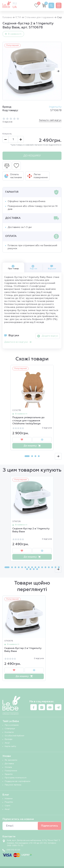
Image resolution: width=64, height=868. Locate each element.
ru (15, 4)
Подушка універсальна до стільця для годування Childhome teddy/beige (28, 420)
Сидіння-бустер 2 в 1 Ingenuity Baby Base (31, 530)
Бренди (9, 739)
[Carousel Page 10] (39, 567)
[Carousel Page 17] (27, 569)
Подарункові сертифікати (17, 781)
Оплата (8, 767)
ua (15, 7)
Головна (7, 17)
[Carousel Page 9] (35, 567)
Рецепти (9, 802)
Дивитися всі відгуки (18, 342)
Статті (7, 806)
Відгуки (52, 267)
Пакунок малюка (13, 785)
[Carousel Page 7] (29, 567)
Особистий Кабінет (14, 736)
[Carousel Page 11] (42, 567)
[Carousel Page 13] (49, 567)
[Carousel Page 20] (37, 569)
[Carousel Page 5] (22, 567)
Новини (9, 799)
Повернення (11, 771)
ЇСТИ (18, 17)
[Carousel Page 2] (32, 456)
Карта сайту (10, 746)
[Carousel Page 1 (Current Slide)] (27, 456)
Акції (7, 743)
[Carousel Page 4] (39, 456)
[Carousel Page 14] (52, 567)
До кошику (32, 156)
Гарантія (9, 774)
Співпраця (10, 729)
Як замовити (11, 760)
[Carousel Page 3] (35, 456)
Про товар (13, 267)
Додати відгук (48, 336)
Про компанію (12, 725)
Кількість (7, 134)
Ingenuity (55, 107)
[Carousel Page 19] (34, 569)
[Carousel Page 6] (25, 567)
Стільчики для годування (39, 17)
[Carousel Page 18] (30, 569)
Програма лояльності (16, 778)
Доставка (9, 764)
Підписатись (50, 826)
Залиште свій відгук (50, 120)
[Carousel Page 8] (32, 567)
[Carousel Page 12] (45, 567)
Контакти (9, 732)
